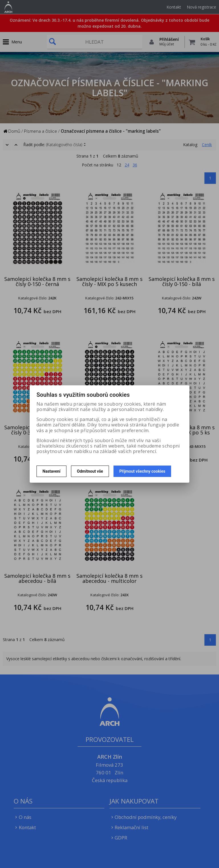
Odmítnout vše (90, 471)
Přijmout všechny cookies (142, 471)
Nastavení (51, 471)
